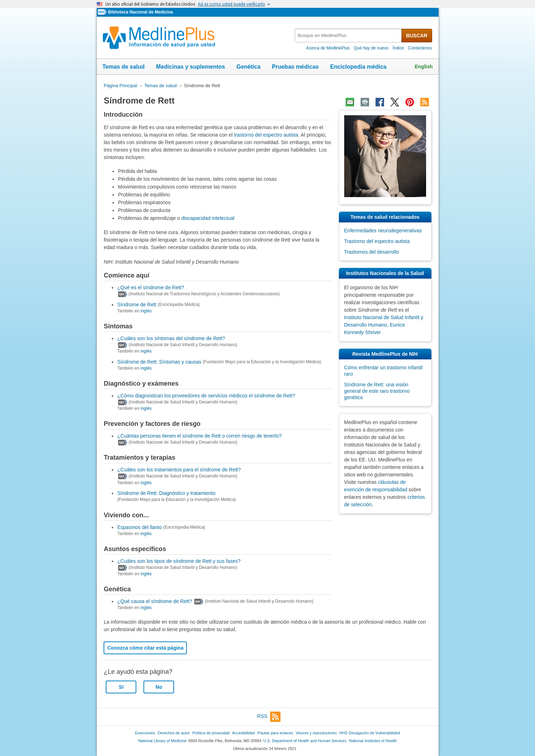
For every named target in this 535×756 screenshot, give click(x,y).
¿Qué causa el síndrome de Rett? (154, 601)
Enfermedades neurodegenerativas (383, 231)
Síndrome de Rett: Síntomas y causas (159, 362)
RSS (269, 717)
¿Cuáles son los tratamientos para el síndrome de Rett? (179, 470)
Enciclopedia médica (358, 67)
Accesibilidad (243, 733)
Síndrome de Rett (137, 305)
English (424, 67)
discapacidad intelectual (208, 218)
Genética (248, 67)
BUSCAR (417, 36)
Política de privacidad (211, 733)
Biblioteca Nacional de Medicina (140, 12)
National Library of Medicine (162, 741)
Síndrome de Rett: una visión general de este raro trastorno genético (377, 391)
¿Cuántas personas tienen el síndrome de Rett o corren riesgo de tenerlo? (199, 436)
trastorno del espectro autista (266, 135)
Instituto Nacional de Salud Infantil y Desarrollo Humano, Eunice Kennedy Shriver (384, 325)
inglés (146, 311)
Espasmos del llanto (139, 527)
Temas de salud (124, 67)
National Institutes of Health (373, 741)
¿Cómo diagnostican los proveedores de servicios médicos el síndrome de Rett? (206, 396)
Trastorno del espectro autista (377, 241)
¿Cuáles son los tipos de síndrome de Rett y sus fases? (179, 561)
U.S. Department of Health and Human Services (305, 741)
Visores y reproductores (316, 733)
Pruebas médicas (295, 67)
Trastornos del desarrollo (372, 252)
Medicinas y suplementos (190, 67)
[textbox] (349, 35)
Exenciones (145, 733)
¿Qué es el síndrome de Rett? (151, 287)
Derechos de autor (174, 733)
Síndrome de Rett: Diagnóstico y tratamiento (166, 493)
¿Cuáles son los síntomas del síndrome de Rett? (171, 338)
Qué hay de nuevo (371, 48)
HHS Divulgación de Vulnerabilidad (370, 733)
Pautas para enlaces (275, 733)
